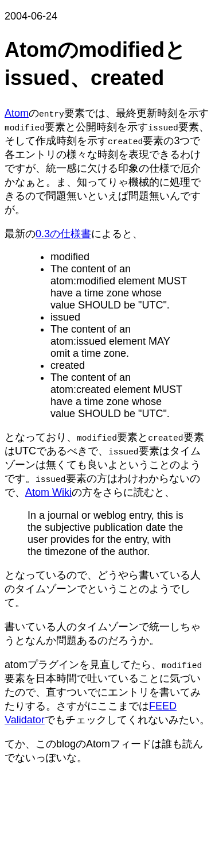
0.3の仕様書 (63, 234)
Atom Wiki (48, 492)
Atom (17, 113)
